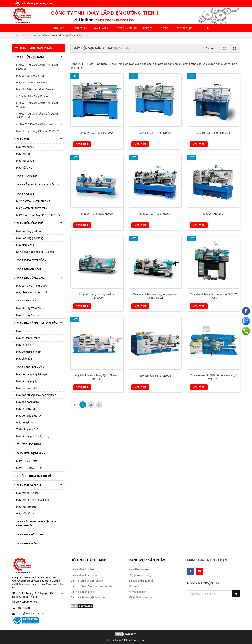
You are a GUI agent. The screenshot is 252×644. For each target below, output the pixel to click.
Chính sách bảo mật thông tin (88, 597)
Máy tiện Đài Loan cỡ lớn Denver (35, 89)
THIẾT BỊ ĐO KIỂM (28, 444)
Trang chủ (17, 35)
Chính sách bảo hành (83, 591)
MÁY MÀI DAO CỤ (28, 484)
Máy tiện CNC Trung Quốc (32, 285)
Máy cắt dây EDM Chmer (31, 308)
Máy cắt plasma (25, 344)
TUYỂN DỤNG (178, 28)
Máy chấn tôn (24, 358)
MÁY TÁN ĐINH (27, 175)
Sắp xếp (212, 48)
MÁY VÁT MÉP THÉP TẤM (32, 208)
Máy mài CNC (24, 167)
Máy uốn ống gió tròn (28, 230)
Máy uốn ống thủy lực (29, 415)
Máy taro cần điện (27, 388)
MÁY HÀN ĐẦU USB (30, 534)
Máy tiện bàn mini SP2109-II (155, 375)
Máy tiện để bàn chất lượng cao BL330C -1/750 (213, 295)
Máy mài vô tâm (25, 160)
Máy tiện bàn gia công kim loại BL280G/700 (97, 295)
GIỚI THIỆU (80, 28)
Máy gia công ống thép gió (31, 374)
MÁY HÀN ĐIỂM (27, 543)
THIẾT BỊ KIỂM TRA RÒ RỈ (33, 475)
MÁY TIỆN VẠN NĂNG (37, 35)
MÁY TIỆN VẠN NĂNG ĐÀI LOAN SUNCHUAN (37, 115)
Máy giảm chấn (25, 244)
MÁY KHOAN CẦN (28, 268)
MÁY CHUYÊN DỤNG (30, 366)
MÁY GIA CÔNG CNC (30, 277)
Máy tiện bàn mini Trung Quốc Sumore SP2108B (97, 376)
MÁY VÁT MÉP (26, 193)
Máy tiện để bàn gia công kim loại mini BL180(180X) (155, 295)
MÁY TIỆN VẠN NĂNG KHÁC (36, 124)
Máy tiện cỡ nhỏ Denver (30, 75)
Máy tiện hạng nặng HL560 (97, 213)
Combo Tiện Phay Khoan (33, 96)
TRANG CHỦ (61, 28)
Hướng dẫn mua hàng (83, 569)
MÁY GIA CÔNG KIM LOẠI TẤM (37, 322)
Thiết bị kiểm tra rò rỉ (141, 580)
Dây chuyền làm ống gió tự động (35, 251)
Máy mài (134, 586)
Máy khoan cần (138, 591)
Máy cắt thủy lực (26, 408)
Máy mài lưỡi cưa (26, 506)
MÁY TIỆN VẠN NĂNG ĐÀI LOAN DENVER (37, 66)
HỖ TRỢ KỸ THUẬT (122, 28)
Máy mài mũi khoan (27, 492)
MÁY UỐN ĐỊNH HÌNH (31, 453)
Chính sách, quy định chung (87, 580)
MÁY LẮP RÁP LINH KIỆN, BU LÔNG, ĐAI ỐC (35, 523)
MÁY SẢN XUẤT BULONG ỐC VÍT (38, 184)
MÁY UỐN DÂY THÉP (29, 467)
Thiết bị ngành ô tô (27, 429)
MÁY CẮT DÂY (26, 300)
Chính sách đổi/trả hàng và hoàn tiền (92, 586)
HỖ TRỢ (158, 28)
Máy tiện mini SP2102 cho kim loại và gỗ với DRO (213, 376)
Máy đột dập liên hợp (28, 351)
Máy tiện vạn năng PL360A (155, 132)
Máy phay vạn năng (140, 575)
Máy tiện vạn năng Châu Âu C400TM (38, 130)
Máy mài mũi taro (26, 513)
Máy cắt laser (24, 331)
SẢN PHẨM (98, 28)
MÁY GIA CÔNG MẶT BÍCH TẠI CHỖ (38, 215)
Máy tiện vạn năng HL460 (155, 213)
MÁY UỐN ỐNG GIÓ (30, 223)
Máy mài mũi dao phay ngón (33, 499)
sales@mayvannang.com (34, 3)
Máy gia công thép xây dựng (33, 436)
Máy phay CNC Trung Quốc (32, 292)
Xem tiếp (82, 144)
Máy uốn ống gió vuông (30, 237)
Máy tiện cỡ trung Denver (31, 82)
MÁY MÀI (23, 138)
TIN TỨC (143, 28)
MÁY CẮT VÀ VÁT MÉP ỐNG (33, 201)
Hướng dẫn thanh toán (84, 575)
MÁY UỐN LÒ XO (27, 461)
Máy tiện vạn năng (140, 569)
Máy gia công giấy (27, 381)
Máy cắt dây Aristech (28, 315)
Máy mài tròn (24, 153)
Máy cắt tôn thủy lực (28, 337)
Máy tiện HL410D (213, 213)
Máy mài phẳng (25, 146)
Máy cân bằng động (28, 401)
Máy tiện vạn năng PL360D (97, 132)
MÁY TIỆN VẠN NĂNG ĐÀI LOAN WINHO (37, 104)
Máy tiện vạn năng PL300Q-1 (213, 132)
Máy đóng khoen (26, 422)
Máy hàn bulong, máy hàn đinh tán (36, 394)
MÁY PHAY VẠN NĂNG (32, 259)
